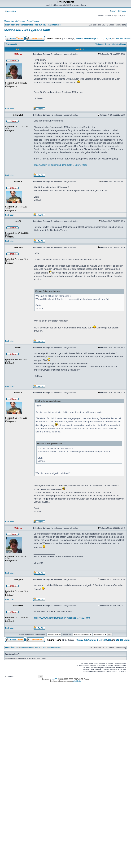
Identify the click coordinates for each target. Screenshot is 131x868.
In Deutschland (54, 25)
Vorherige (92, 39)
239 (110, 39)
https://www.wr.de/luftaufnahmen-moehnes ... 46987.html (62, 618)
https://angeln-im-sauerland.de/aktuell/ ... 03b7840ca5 (60, 165)
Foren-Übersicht (12, 25)
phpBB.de (77, 681)
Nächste (127, 39)
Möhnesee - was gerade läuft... (29, 30)
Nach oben (10, 109)
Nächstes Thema (119, 44)
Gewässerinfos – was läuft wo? (33, 25)
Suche (122, 11)
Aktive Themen (33, 21)
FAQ (113, 11)
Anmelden (10, 11)
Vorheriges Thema (103, 44)
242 (121, 39)
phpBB (55, 679)
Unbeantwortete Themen (15, 21)
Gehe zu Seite (82, 39)
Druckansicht (11, 44)
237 (102, 39)
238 (106, 39)
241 (117, 39)
